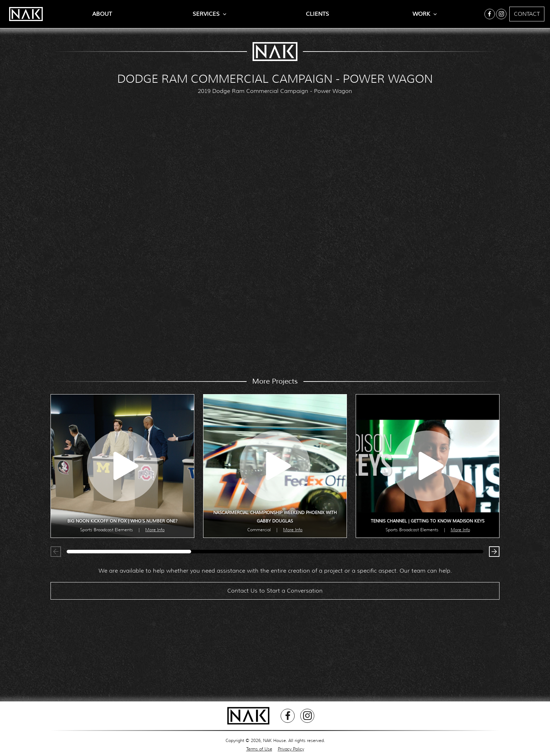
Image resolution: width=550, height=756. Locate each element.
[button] (492, 553)
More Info (155, 530)
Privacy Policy (291, 749)
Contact (527, 14)
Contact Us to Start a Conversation (275, 594)
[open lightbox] (122, 466)
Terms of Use (259, 749)
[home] (22, 14)
